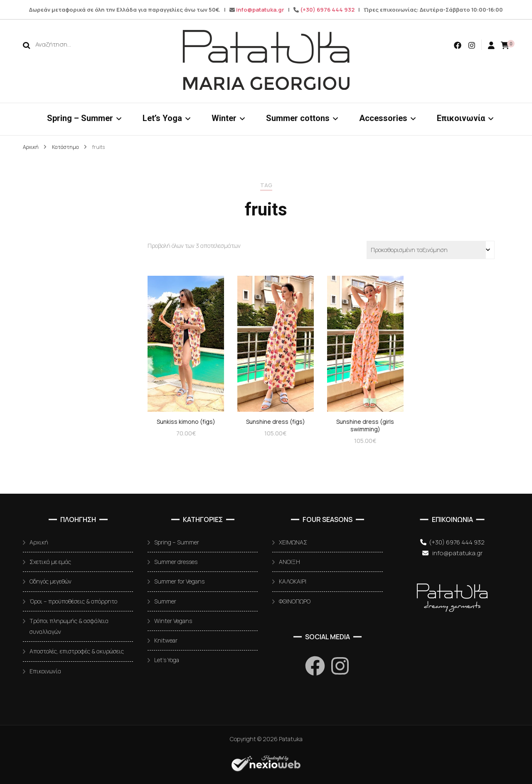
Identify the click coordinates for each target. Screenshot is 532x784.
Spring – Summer (80, 118)
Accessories (383, 118)
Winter (224, 118)
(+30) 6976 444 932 (327, 10)
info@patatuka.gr (260, 10)
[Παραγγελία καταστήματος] (431, 250)
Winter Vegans (173, 621)
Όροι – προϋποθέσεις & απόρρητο (73, 601)
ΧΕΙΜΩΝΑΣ (293, 542)
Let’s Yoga (162, 118)
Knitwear (166, 640)
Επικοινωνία (461, 118)
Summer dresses (176, 562)
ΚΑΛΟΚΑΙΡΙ (293, 581)
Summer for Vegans (179, 581)
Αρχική (39, 542)
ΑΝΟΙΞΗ (289, 562)
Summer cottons (298, 118)
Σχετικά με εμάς (50, 562)
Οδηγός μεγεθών (50, 581)
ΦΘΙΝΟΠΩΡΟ (295, 601)
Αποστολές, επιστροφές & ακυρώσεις (77, 651)
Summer (165, 601)
